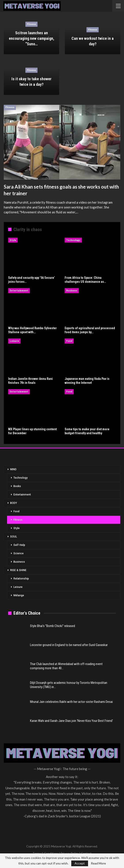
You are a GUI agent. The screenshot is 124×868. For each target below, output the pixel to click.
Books (17, 486)
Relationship (21, 579)
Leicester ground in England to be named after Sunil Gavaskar (69, 645)
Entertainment (19, 290)
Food (69, 341)
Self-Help (19, 545)
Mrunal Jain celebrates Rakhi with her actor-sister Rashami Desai (71, 702)
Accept (80, 863)
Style (13, 240)
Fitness (31, 24)
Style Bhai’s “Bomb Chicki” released (53, 626)
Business (72, 290)
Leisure (14, 341)
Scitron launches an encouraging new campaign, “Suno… (32, 38)
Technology (73, 240)
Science (19, 553)
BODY (14, 503)
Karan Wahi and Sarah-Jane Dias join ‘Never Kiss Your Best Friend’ (71, 721)
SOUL (14, 537)
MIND (13, 469)
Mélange (19, 595)
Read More (98, 863)
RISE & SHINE (18, 570)
